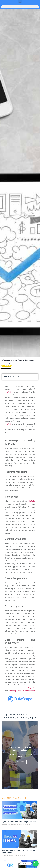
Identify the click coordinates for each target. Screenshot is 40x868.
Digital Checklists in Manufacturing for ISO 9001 (19, 822)
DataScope (13, 691)
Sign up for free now (26, 691)
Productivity (7, 366)
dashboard (22, 718)
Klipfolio (8, 392)
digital (33, 718)
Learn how (20, 762)
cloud (12, 715)
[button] (20, 2)
